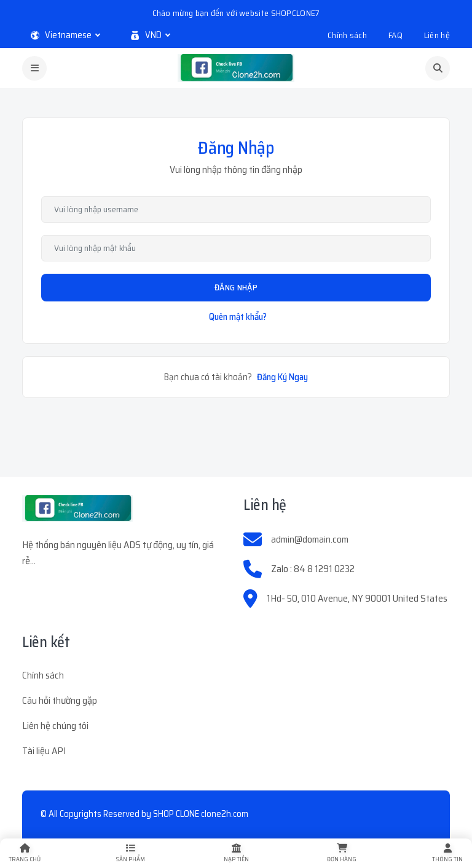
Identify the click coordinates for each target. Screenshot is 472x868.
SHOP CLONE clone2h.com (201, 814)
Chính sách (347, 35)
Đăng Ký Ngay (282, 377)
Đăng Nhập (236, 287)
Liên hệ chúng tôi (55, 726)
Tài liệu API (44, 751)
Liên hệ (437, 35)
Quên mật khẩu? (238, 317)
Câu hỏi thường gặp (60, 700)
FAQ (395, 35)
